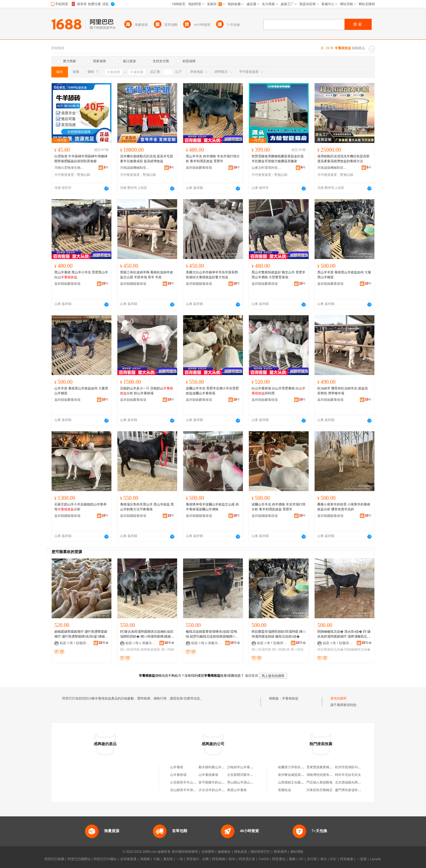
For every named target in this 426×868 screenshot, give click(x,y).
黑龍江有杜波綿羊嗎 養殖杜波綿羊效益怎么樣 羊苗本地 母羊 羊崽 (147, 275)
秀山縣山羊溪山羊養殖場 (245, 782)
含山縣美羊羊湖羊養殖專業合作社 (195, 790)
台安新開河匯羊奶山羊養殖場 (248, 775)
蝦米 (232, 859)
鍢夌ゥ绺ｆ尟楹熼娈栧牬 (75, 643)
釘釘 (333, 859)
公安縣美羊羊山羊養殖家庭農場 (193, 782)
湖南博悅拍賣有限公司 (323, 775)
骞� (104, 643)
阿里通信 (279, 859)
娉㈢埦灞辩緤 (130, 650)
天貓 (156, 859)
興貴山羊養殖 (237, 790)
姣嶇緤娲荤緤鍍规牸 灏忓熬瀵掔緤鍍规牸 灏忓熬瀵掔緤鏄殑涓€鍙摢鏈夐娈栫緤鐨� (81, 634)
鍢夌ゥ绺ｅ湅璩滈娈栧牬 (140, 643)
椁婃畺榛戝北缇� (330, 650)
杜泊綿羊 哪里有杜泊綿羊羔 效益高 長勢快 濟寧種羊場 (343, 391)
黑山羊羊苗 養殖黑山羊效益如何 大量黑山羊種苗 (344, 275)
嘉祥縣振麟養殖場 (199, 168)
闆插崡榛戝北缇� (357, 650)
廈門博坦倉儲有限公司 (351, 790)
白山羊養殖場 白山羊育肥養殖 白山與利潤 (278, 391)
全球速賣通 (128, 859)
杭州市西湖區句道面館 (351, 767)
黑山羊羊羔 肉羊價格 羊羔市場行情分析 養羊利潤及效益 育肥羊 (213, 159)
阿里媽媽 (219, 859)
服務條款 (224, 852)
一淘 (180, 859)
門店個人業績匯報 (319, 782)
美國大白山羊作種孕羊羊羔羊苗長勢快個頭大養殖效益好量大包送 (212, 275)
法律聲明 (208, 852)
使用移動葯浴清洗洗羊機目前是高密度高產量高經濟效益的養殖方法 (343, 159)
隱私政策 (241, 852)
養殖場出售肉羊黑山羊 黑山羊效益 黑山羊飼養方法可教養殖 (147, 507)
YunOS (264, 859)
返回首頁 (252, 676)
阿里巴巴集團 (54, 859)
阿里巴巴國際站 (79, 859)
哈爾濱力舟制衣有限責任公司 (299, 767)
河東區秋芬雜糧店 (319, 790)
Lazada (375, 859)
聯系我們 (280, 852)
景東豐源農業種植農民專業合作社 (331, 767)
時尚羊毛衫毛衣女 (348, 775)
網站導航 (297, 852)
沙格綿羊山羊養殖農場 (243, 767)
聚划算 (168, 859)
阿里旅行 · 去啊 (198, 859)
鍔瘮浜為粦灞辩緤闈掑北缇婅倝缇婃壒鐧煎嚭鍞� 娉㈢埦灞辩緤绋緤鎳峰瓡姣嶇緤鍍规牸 (147, 634)
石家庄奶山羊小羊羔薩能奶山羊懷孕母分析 (80, 507)
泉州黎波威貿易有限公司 (296, 775)
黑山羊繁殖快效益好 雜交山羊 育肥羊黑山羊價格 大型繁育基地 (278, 275)
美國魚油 (284, 790)
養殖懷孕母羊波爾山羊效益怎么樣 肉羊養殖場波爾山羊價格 (212, 507)
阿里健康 (347, 859)
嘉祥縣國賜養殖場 (133, 284)
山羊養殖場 (178, 775)
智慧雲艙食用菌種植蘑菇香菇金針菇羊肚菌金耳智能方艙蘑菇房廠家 (278, 159)
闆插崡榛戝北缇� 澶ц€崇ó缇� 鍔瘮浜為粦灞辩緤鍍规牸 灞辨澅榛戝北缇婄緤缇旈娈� (344, 634)
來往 (324, 859)
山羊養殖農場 (208, 775)
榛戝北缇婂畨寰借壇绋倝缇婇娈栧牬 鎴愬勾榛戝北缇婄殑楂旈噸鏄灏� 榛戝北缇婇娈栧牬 (212, 634)
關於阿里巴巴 (261, 852)
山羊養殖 (177, 767)
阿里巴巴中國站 (105, 859)
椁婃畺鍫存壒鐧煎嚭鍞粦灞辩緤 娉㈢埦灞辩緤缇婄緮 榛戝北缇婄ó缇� (279, 634)
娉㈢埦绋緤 (281, 650)
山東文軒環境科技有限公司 (267, 168)
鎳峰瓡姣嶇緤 (150, 650)
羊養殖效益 (290, 698)
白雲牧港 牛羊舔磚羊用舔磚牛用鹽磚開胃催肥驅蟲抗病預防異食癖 (81, 159)
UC (301, 859)
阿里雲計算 (247, 859)
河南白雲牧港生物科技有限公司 (69, 168)
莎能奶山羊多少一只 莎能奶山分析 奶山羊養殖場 (147, 391)
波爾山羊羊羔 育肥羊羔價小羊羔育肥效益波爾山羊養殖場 (212, 391)
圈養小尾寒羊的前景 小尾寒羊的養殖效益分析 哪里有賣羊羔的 (344, 507)
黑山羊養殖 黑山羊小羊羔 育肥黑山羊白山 (81, 275)
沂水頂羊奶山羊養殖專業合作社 (221, 790)
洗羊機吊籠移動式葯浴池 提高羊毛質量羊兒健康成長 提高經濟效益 (147, 159)
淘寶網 (145, 859)
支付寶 (312, 859)
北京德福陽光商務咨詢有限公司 (358, 782)
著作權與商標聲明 (185, 852)
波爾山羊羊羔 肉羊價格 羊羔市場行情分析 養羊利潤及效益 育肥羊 (278, 507)
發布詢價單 (339, 698)
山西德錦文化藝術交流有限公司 (301, 782)
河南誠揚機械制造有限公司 (135, 168)
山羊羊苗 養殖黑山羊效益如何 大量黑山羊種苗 (81, 391)
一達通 (362, 859)
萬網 (292, 859)
